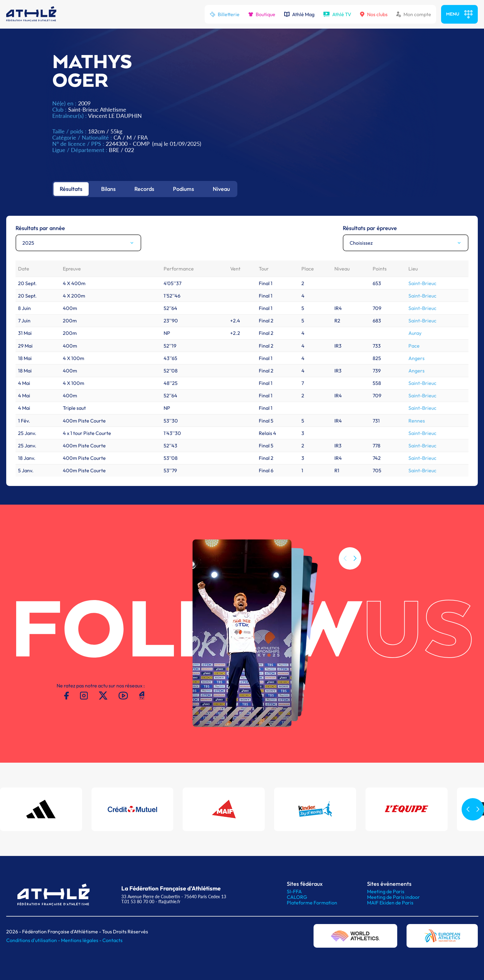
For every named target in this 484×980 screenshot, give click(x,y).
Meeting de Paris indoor (393, 897)
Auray (415, 333)
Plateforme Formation (312, 903)
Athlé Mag (299, 14)
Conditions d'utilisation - (34, 940)
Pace (414, 346)
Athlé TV (337, 14)
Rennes (417, 421)
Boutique (262, 14)
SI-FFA (294, 891)
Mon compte (414, 14)
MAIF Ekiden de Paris (390, 903)
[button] (355, 569)
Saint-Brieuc (422, 283)
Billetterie (225, 14)
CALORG (297, 897)
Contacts (112, 940)
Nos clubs (374, 14)
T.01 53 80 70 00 (138, 901)
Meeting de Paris (386, 891)
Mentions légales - (82, 940)
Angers (417, 358)
